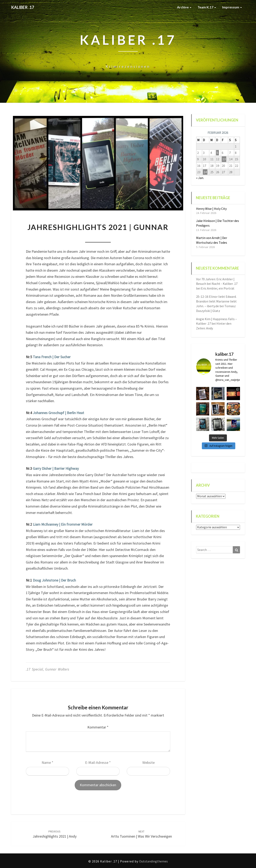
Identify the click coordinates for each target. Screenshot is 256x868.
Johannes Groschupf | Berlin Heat (58, 413)
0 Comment (122, 237)
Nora (74, 237)
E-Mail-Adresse (98, 762)
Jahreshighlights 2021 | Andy (55, 834)
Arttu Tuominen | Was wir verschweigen (141, 834)
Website (149, 762)
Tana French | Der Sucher (52, 357)
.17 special (34, 669)
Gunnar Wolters (57, 669)
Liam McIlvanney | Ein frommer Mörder (63, 524)
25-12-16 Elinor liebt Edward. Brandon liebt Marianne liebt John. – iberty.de (216, 301)
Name (47, 762)
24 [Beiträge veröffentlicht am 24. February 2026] (205, 172)
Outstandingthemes (153, 861)
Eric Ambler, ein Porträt (218, 288)
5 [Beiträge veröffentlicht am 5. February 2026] (217, 153)
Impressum (232, 7)
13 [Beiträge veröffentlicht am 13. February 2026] (224, 159)
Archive (184, 7)
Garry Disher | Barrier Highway (56, 468)
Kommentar (98, 727)
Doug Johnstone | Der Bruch (54, 580)
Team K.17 (207, 7)
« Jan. (200, 178)
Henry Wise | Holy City (211, 209)
